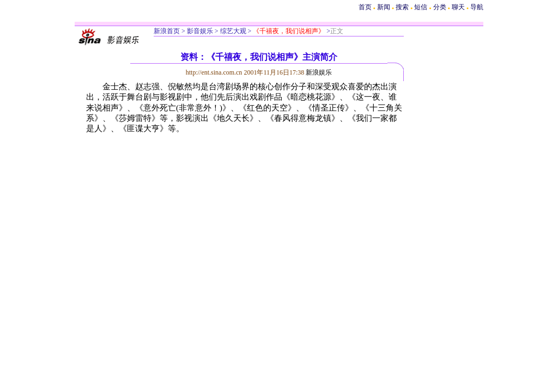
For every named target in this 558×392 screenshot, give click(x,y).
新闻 (384, 7)
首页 (365, 7)
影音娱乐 (200, 31)
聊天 (458, 7)
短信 (421, 7)
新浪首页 (167, 31)
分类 (440, 7)
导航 (477, 7)
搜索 (403, 7)
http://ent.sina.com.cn (215, 72)
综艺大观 (232, 31)
